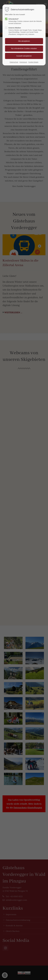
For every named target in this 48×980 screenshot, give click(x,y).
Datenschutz (14, 62)
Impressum (23, 62)
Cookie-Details (33, 62)
